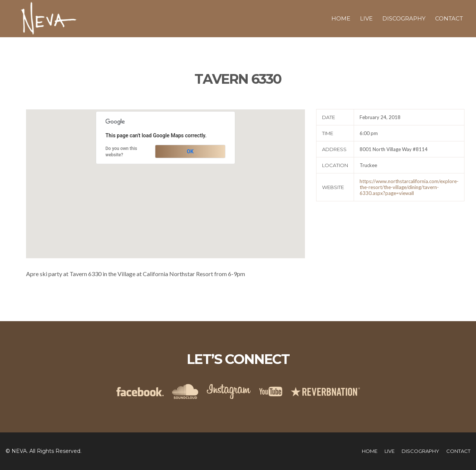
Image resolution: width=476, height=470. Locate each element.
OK (190, 151)
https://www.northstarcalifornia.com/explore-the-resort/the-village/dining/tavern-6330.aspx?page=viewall (409, 187)
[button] (165, 177)
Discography (404, 18)
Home (341, 18)
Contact (449, 18)
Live (366, 18)
